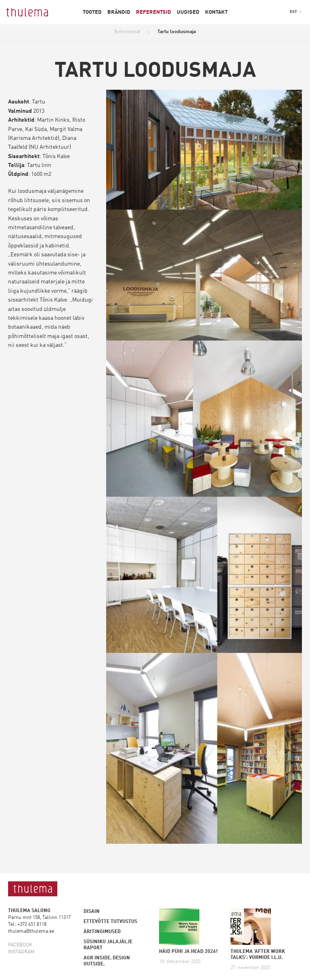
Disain (92, 912)
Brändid (119, 12)
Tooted (92, 12)
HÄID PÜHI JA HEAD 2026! (188, 952)
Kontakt (216, 12)
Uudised (188, 12)
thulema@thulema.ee (31, 931)
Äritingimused (102, 932)
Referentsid (154, 12)
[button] (296, 12)
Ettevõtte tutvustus (110, 922)
